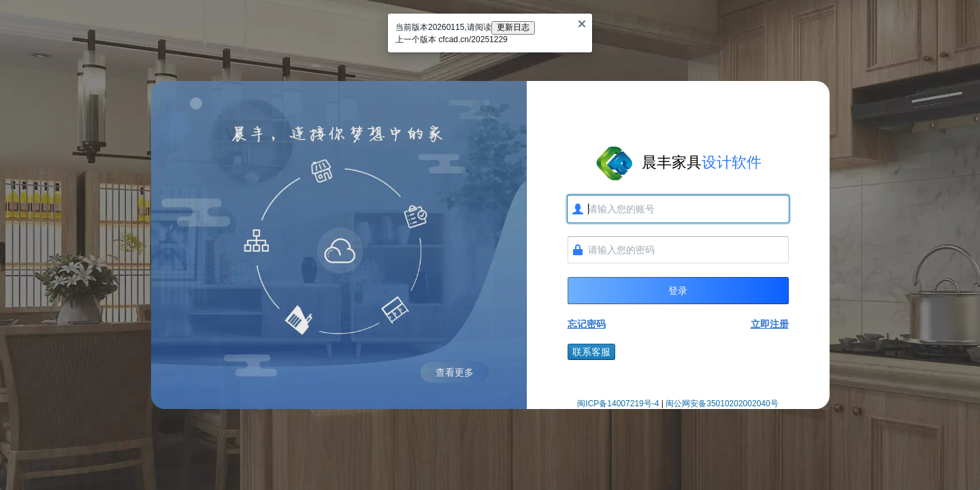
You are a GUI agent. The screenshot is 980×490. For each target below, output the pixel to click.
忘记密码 (587, 324)
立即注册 (770, 324)
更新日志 (513, 27)
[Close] (582, 24)
